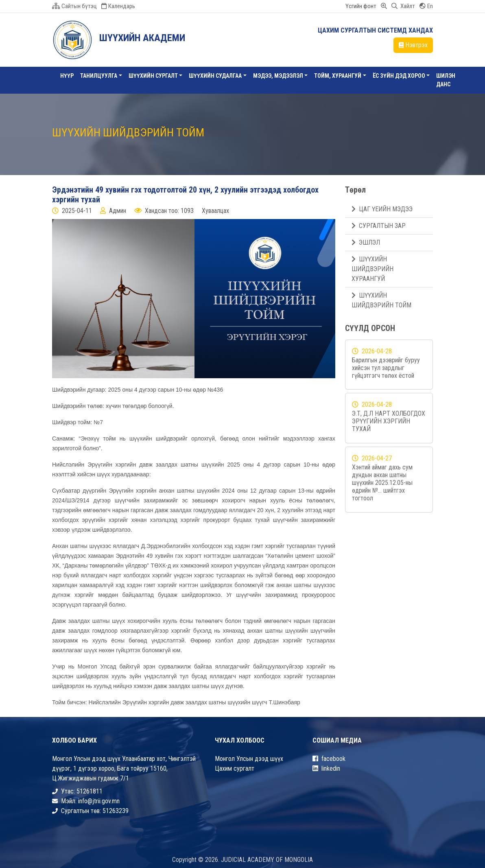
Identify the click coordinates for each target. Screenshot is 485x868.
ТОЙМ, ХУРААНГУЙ (338, 76)
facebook (329, 759)
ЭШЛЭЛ (366, 242)
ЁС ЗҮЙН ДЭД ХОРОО (399, 76)
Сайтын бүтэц (74, 6)
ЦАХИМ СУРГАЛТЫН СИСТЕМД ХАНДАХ (375, 30)
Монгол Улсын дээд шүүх (249, 759)
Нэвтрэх (413, 45)
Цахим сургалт (235, 768)
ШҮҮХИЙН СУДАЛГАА (215, 76)
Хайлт (403, 6)
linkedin (326, 768)
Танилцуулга (99, 76)
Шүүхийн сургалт (153, 76)
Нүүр (67, 76)
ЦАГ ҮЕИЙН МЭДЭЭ (382, 209)
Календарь (118, 6)
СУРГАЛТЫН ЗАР (379, 226)
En (426, 6)
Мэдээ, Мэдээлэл (278, 76)
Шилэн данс (446, 80)
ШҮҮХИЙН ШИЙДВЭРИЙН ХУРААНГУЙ (372, 269)
